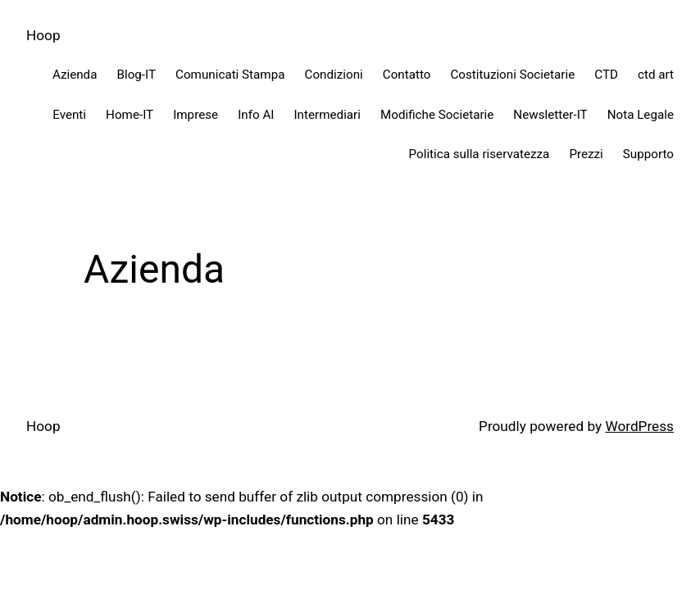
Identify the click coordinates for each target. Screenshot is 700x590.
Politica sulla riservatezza (480, 154)
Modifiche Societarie (437, 115)
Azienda (75, 75)
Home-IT (130, 115)
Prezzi (586, 154)
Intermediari (327, 115)
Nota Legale (641, 115)
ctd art (656, 75)
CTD (606, 75)
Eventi (69, 115)
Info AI (256, 115)
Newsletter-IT (550, 115)
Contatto (407, 75)
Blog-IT (136, 75)
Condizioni (334, 75)
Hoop (43, 35)
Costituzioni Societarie (512, 75)
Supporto (648, 154)
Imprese (195, 115)
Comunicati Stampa (230, 75)
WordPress (639, 426)
